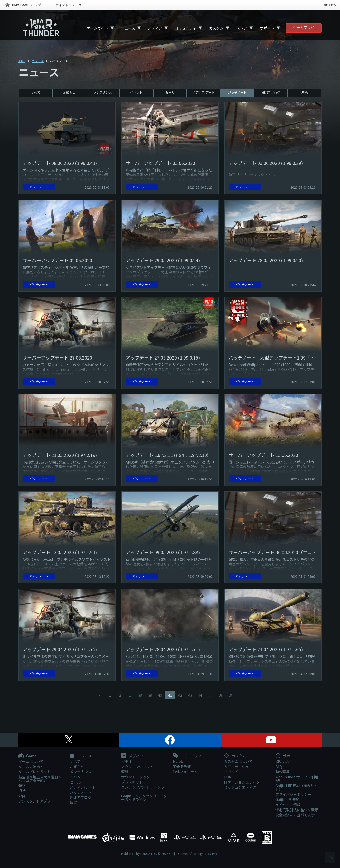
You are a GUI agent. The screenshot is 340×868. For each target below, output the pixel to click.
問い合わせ (284, 761)
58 (220, 695)
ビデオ (127, 761)
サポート (267, 28)
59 (230, 695)
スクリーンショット (137, 767)
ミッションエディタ (240, 787)
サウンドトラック (136, 777)
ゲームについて (31, 761)
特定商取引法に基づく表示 (297, 810)
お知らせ (69, 92)
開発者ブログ (271, 92)
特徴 (22, 786)
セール (170, 92)
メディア (155, 28)
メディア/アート (204, 92)
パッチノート (237, 92)
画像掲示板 (182, 767)
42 (180, 695)
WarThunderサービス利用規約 (297, 779)
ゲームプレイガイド (35, 772)
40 (160, 695)
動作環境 (282, 772)
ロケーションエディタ (242, 782)
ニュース (128, 28)
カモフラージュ (236, 767)
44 (200, 695)
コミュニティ (186, 28)
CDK (228, 777)
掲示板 (178, 761)
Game (27, 756)
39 (150, 695)
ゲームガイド (97, 28)
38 (140, 695)
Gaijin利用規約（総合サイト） (296, 787)
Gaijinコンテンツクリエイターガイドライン (144, 798)
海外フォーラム (185, 772)
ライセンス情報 (288, 805)
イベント (136, 92)
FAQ (279, 767)
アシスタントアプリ (35, 801)
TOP (22, 61)
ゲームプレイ (304, 27)
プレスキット (132, 782)
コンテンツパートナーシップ (143, 789)
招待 (22, 791)
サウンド (231, 772)
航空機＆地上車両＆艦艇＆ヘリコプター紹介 (40, 779)
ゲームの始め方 (31, 767)
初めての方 (330, 5)
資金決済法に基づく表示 (295, 815)
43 (190, 695)
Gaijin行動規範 (287, 799)
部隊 (22, 796)
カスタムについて (238, 761)
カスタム (216, 28)
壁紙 (125, 772)
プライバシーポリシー (293, 794)
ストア (242, 28)
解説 (305, 92)
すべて (36, 92)
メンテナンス (103, 92)
